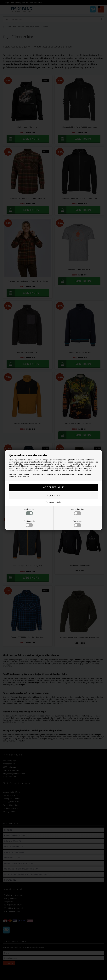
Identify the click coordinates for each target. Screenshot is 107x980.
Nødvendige (29, 512)
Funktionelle (29, 524)
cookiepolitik (28, 470)
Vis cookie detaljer (54, 502)
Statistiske (78, 524)
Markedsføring (78, 512)
